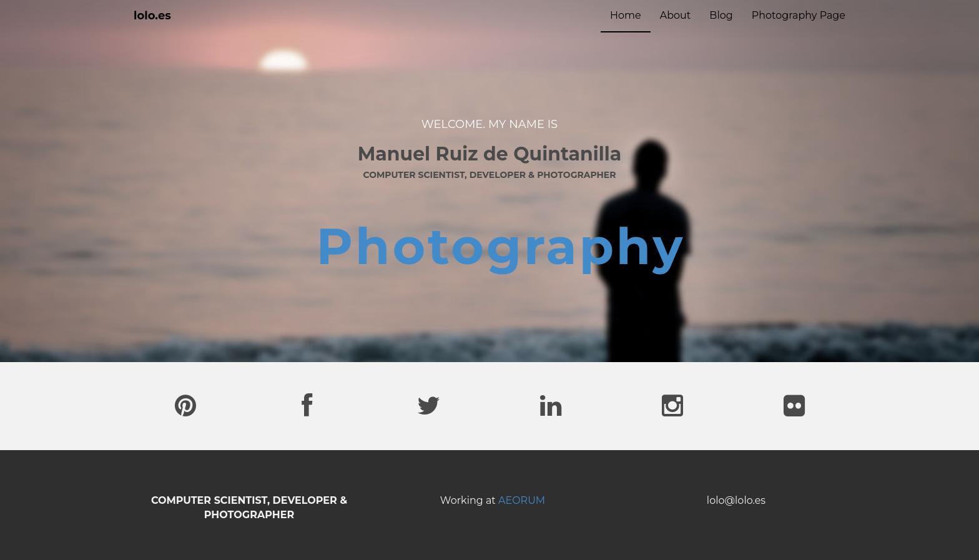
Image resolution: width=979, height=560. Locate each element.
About (676, 15)
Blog (721, 15)
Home (626, 15)
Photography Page (799, 15)
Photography (501, 246)
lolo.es (152, 16)
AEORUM (522, 500)
